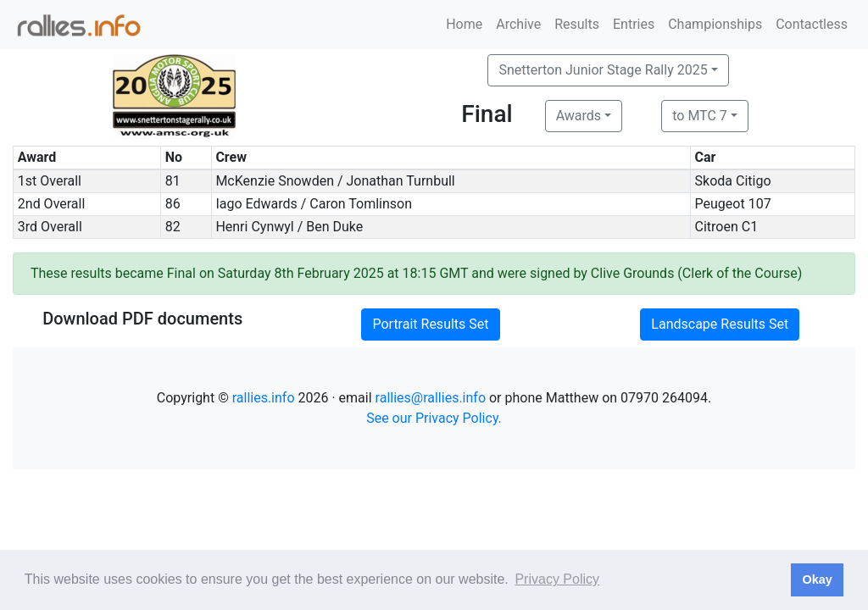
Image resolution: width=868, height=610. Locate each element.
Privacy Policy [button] (557, 579)
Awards (579, 116)
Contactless (812, 24)
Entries (634, 24)
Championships (715, 24)
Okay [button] (817, 579)
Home (464, 24)
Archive (518, 24)
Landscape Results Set (720, 324)
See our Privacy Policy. (434, 418)
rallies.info (264, 398)
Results (577, 24)
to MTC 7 (700, 116)
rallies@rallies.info (431, 398)
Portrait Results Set (430, 324)
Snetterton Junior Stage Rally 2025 (603, 70)
